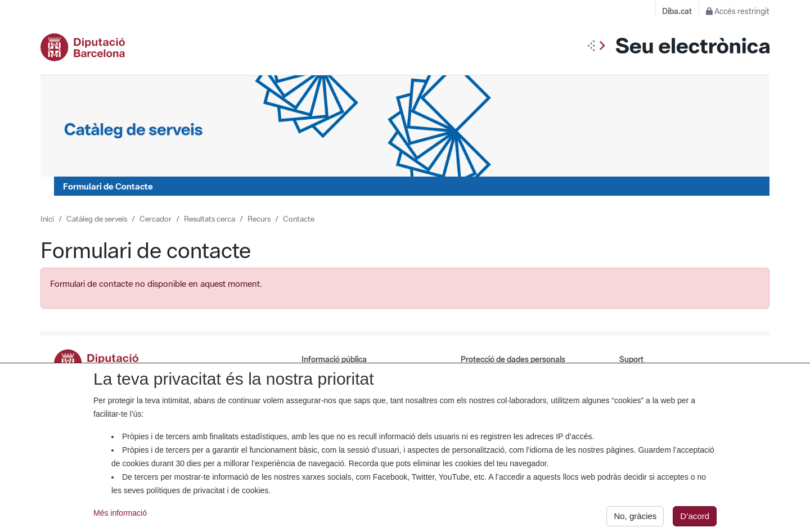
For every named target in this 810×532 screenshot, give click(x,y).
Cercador (156, 219)
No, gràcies (635, 519)
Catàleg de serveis (97, 219)
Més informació (120, 516)
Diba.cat (677, 11)
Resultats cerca (210, 219)
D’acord (695, 519)
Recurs (259, 219)
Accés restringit (738, 11)
